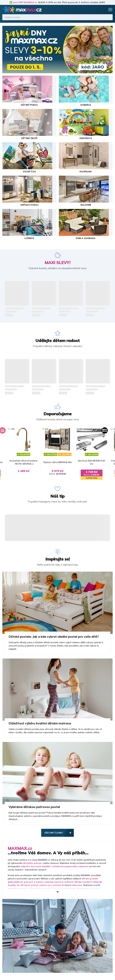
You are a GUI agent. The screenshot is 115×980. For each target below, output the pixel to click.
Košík (103, 10)
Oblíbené (97, 10)
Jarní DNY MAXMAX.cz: (25, 2)
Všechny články (54, 840)
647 (42, 429)
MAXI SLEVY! (58, 262)
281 (86, 429)
